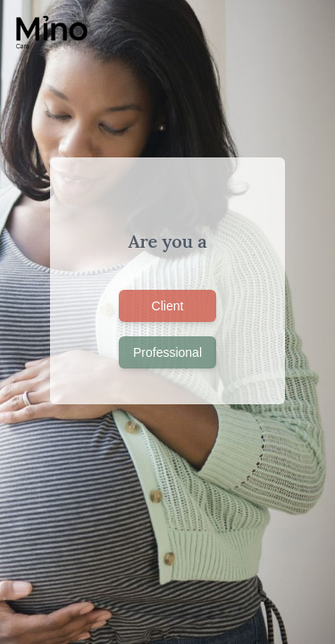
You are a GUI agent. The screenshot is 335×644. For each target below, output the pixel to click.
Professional (167, 352)
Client (168, 306)
